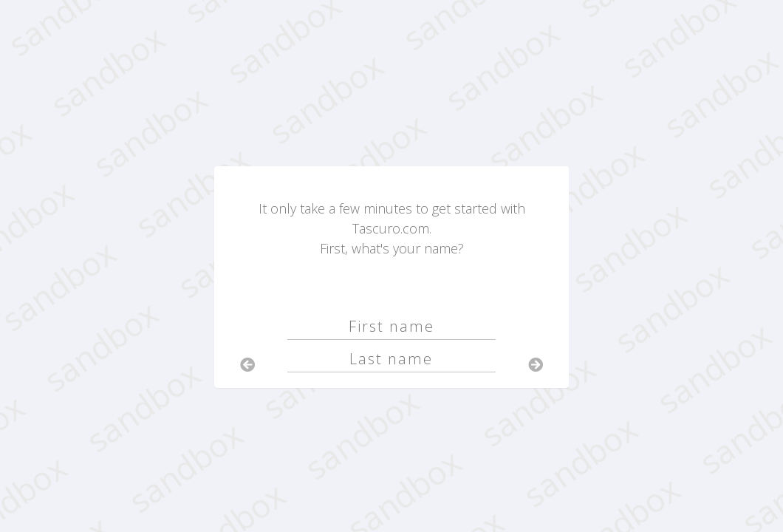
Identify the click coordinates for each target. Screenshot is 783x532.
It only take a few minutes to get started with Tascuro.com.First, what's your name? (392, 228)
